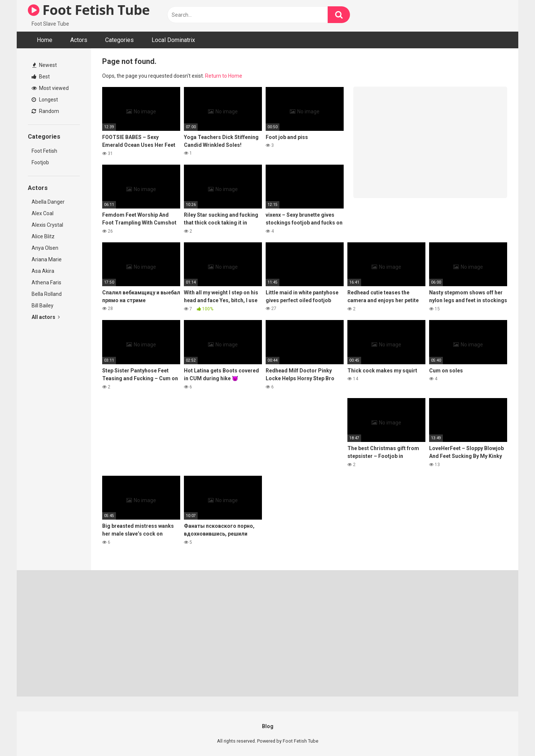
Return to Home (224, 76)
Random (45, 111)
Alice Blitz (43, 236)
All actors (46, 317)
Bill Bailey (43, 306)
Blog (268, 726)
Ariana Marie (47, 259)
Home (45, 40)
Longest (45, 100)
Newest (45, 65)
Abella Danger (48, 202)
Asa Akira (43, 271)
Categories (119, 40)
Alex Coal (43, 213)
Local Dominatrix (173, 40)
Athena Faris (46, 282)
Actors (79, 40)
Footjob (40, 162)
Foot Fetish (44, 151)
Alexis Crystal (47, 225)
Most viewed (50, 88)
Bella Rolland (47, 294)
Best (41, 77)
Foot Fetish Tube (89, 10)
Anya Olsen (45, 248)
